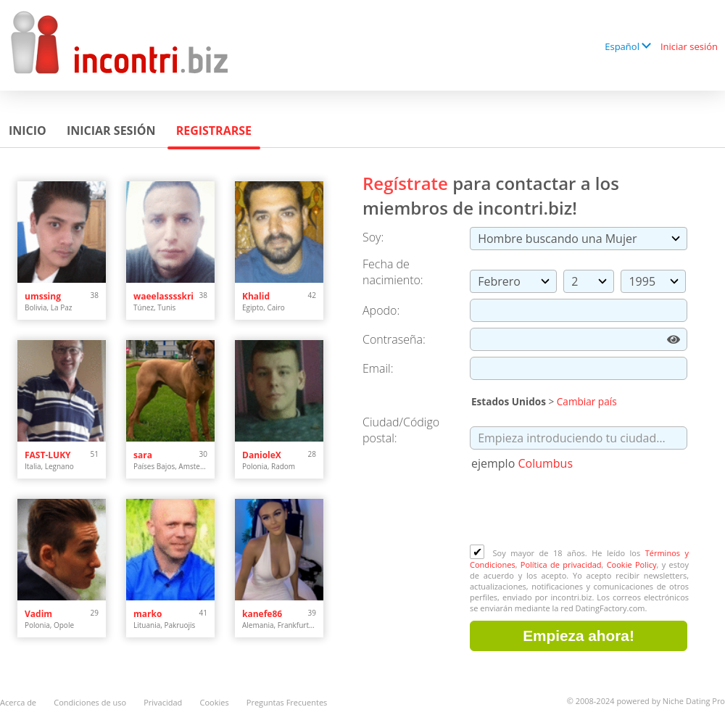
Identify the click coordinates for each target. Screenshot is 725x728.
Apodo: (381, 310)
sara (143, 455)
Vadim (38, 614)
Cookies (215, 702)
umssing (43, 296)
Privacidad (163, 702)
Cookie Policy (632, 564)
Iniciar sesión (689, 46)
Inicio (28, 131)
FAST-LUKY (48, 455)
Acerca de (18, 702)
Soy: (373, 237)
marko (148, 614)
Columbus (545, 463)
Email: (378, 368)
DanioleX (262, 455)
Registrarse (214, 131)
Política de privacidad (561, 564)
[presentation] (580, 509)
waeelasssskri (163, 296)
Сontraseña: (394, 339)
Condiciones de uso (90, 702)
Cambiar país (587, 401)
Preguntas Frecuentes (287, 702)
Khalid (256, 296)
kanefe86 (262, 614)
